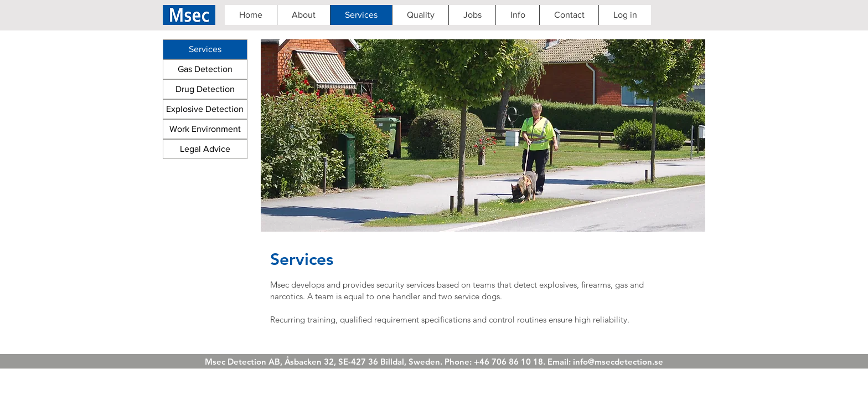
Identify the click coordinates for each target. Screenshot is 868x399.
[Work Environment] (205, 129)
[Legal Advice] (205, 149)
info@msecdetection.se (618, 362)
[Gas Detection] (205, 69)
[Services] (205, 49)
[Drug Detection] (205, 89)
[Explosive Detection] (205, 109)
